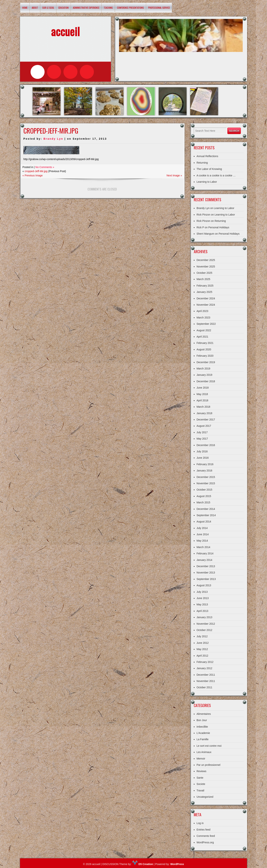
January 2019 (204, 375)
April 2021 (202, 337)
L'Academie (203, 733)
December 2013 (206, 566)
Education (64, 8)
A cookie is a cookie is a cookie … (216, 175)
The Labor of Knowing (209, 169)
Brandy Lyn (53, 139)
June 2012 (203, 643)
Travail (200, 790)
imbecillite (202, 727)
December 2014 (206, 509)
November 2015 (206, 483)
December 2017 (206, 420)
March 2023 (203, 318)
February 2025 (205, 286)
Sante (200, 778)
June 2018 (203, 388)
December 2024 (206, 298)
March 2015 (203, 502)
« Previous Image (33, 175)
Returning (202, 163)
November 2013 (206, 573)
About (35, 8)
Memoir (201, 759)
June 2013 (203, 598)
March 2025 (203, 279)
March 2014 (203, 547)
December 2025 (206, 260)
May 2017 (202, 439)
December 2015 (206, 477)
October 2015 (204, 490)
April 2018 (202, 400)
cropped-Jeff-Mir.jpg (36, 171)
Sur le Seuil (48, 8)
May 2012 (202, 649)
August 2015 (204, 496)
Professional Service (159, 8)
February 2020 (205, 356)
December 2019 (206, 362)
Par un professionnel (208, 765)
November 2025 (206, 267)
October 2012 (204, 630)
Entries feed (203, 830)
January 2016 (204, 471)
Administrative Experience (86, 8)
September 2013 (206, 579)
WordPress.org (205, 842)
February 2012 (205, 662)
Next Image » (174, 175)
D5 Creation (143, 864)
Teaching (108, 8)
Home (25, 8)
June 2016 (203, 458)
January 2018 (204, 413)
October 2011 (204, 687)
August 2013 (204, 585)
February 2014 (205, 553)
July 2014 (202, 528)
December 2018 (206, 381)
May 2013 (202, 604)
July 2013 (202, 592)
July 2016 (202, 451)
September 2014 (206, 515)
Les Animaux (204, 752)
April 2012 (202, 656)
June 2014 (203, 534)
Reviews (201, 771)
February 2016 (205, 464)
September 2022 (206, 324)
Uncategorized (205, 797)
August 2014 (204, 522)
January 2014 (204, 560)
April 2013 (202, 611)
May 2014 (202, 541)
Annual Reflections (207, 156)
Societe (201, 784)
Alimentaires (204, 714)
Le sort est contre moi (209, 746)
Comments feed (206, 836)
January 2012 (204, 668)
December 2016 (206, 445)
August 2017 (204, 426)
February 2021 (205, 343)
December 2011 (206, 675)
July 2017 (202, 432)
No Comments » (45, 167)
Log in (200, 823)
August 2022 (204, 330)
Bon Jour (202, 720)
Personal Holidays (219, 227)
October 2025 (204, 273)
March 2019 (203, 369)
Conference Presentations (130, 8)
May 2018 (202, 394)
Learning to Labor (207, 182)
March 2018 (203, 407)
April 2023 (202, 311)
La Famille (203, 739)
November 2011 (206, 681)
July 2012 (202, 636)
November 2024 (206, 305)
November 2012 (206, 624)
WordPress (177, 864)
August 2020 (204, 349)
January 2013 (204, 617)
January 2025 (204, 292)
